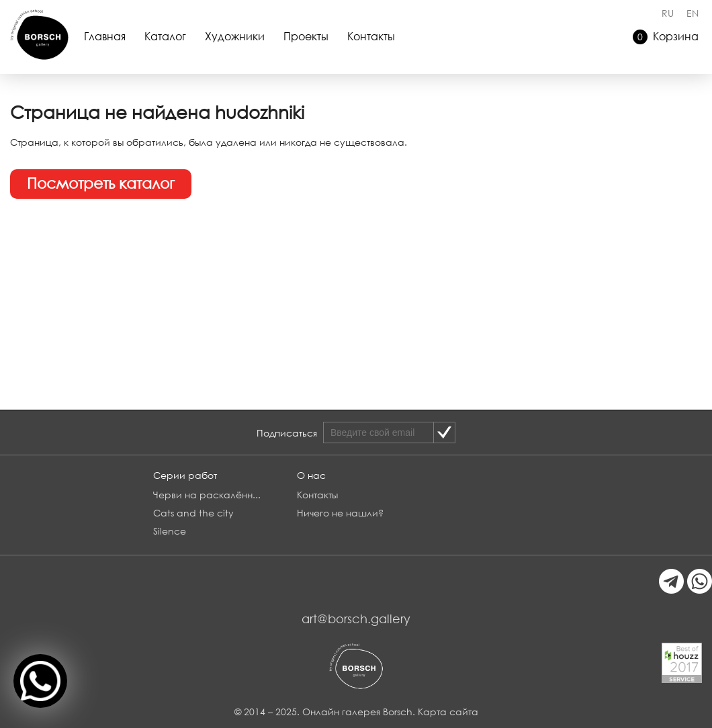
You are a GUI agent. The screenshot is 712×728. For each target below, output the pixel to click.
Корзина (666, 37)
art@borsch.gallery (356, 619)
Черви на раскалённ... (207, 495)
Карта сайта (448, 712)
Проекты (306, 36)
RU (668, 13)
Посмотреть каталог (101, 183)
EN (693, 13)
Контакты (371, 36)
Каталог (165, 36)
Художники (235, 36)
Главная (105, 36)
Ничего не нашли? (340, 513)
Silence (170, 531)
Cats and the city (193, 513)
